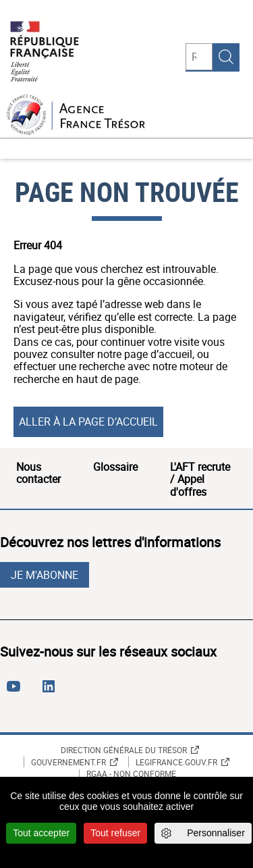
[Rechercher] (199, 57)
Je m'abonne (45, 575)
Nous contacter (38, 473)
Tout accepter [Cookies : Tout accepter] (41, 833)
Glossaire (115, 467)
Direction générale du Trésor (124, 750)
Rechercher (226, 57)
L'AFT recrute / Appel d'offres (200, 479)
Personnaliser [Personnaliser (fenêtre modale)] (216, 833)
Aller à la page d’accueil (88, 422)
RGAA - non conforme (131, 774)
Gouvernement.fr (68, 762)
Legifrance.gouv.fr (176, 762)
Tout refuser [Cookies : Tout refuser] (115, 833)
